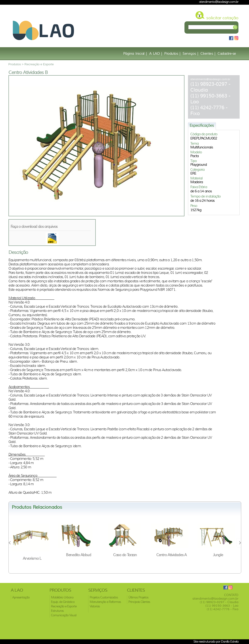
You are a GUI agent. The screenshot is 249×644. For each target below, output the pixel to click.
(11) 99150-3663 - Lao (222, 606)
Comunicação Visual (64, 615)
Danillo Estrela (230, 641)
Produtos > (17, 64)
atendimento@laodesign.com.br (210, 79)
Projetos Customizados (104, 597)
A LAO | (156, 54)
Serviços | (190, 54)
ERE (193, 173)
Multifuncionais (202, 147)
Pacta (195, 156)
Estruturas (57, 611)
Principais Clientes (139, 602)
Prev (11, 543)
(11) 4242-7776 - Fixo (223, 609)
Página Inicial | (135, 54)
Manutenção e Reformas (105, 602)
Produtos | (172, 54)
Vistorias (95, 606)
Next (239, 543)
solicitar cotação (222, 18)
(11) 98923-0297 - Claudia (219, 602)
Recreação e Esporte (39, 64)
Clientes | (208, 54)
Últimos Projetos (138, 597)
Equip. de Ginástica (63, 602)
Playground (199, 165)
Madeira (197, 182)
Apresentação (21, 597)
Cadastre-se (227, 54)
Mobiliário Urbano (62, 597)
